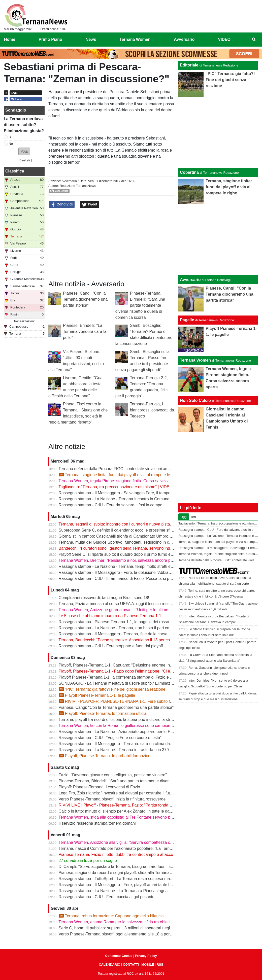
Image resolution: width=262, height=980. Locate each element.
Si (10, 137)
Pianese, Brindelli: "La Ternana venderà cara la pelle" (85, 331)
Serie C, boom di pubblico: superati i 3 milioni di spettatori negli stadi (120, 928)
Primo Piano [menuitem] (50, 39)
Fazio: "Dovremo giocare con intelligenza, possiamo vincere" (113, 775)
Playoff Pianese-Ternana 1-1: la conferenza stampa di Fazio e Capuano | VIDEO (130, 677)
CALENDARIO (109, 965)
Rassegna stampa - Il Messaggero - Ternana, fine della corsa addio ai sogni (126, 634)
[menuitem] (254, 40)
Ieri (193, 517)
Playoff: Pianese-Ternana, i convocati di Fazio (99, 787)
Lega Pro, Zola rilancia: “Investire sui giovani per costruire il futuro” (118, 793)
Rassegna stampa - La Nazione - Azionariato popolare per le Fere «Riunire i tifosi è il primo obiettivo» (149, 732)
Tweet (90, 204)
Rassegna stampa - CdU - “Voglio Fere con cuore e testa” (110, 738)
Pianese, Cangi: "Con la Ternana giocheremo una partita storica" (85, 299)
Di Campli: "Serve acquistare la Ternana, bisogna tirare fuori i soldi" (119, 867)
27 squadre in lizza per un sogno (88, 861)
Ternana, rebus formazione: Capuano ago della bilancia (111, 916)
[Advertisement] (218, 240)
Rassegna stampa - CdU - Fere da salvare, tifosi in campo (111, 505)
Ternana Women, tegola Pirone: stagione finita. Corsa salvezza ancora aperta (128, 481)
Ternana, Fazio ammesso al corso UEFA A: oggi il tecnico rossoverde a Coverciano (133, 604)
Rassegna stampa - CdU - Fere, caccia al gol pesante (107, 897)
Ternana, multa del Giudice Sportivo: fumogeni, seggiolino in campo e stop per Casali (134, 542)
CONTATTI (131, 965)
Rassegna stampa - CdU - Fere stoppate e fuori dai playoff (111, 646)
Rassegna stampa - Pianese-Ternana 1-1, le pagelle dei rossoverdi (118, 622)
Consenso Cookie (119, 956)
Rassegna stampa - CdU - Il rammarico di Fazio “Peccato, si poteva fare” (124, 579)
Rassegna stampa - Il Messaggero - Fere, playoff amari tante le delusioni (124, 885)
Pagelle (187, 320)
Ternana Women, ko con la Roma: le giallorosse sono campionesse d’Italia (125, 726)
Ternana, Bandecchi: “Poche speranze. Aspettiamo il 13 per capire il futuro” (125, 640)
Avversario (69, 181)
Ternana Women (195, 360)
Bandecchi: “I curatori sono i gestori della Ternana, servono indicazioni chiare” (128, 548)
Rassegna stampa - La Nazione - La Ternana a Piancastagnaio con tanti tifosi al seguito (137, 891)
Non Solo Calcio (195, 400)
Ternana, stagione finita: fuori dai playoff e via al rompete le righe (120, 475)
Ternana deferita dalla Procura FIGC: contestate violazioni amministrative (124, 469)
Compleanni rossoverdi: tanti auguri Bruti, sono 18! (104, 598)
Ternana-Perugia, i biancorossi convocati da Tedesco (152, 410)
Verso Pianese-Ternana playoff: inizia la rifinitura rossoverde (112, 799)
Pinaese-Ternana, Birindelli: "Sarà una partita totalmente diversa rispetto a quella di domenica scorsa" (140, 305)
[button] (24, 151)
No (11, 144)
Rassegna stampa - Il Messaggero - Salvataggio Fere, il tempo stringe (121, 493)
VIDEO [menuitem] (224, 39)
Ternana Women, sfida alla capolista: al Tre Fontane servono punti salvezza (126, 817)
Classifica (15, 171)
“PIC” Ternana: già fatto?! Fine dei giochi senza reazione (112, 689)
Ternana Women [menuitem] (135, 39)
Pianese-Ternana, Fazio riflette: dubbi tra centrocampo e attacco (116, 854)
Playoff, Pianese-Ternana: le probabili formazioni (105, 756)
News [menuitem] (91, 39)
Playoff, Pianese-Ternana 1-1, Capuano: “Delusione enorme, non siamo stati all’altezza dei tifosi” (145, 665)
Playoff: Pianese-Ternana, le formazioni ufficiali (104, 713)
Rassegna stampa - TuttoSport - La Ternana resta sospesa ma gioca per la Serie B (133, 879)
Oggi (184, 517)
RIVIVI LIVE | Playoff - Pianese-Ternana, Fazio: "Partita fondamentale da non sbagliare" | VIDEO (145, 805)
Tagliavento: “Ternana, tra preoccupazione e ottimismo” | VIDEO (115, 487)
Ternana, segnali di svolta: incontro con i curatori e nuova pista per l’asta (123, 524)
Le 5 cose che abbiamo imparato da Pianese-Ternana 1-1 (110, 616)
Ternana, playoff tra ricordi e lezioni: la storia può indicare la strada (118, 720)
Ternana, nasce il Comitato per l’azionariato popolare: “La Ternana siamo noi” (127, 848)
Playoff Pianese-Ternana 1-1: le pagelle (97, 695)
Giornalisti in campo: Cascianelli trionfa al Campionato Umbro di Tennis (122, 536)
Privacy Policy (146, 956)
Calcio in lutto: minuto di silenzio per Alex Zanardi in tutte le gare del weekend (128, 811)
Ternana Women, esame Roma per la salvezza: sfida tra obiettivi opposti (123, 922)
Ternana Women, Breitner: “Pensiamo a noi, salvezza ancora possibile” (122, 560)
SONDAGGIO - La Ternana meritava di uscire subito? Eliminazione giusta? (125, 683)
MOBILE (148, 965)
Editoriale (189, 65)
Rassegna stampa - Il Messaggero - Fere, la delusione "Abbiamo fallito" (122, 572)
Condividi (62, 204)
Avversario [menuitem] (184, 39)
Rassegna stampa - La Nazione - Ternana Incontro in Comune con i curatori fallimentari (137, 499)
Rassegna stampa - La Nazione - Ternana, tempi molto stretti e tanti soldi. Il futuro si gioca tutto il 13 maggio (155, 566)
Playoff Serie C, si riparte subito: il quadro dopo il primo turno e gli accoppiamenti (131, 554)
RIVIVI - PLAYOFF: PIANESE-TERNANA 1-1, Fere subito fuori (118, 701)
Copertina (189, 172)
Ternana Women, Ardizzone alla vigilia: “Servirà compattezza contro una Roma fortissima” (139, 842)
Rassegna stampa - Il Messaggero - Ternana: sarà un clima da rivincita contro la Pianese (138, 744)
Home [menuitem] (10, 39)
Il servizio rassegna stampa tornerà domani (97, 823)
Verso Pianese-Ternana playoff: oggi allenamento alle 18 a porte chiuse (122, 934)
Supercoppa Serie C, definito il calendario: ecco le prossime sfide (117, 530)
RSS (160, 965)
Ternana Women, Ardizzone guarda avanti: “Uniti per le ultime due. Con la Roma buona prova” (143, 610)
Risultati (24, 160)
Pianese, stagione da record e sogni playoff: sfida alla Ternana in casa (121, 873)
